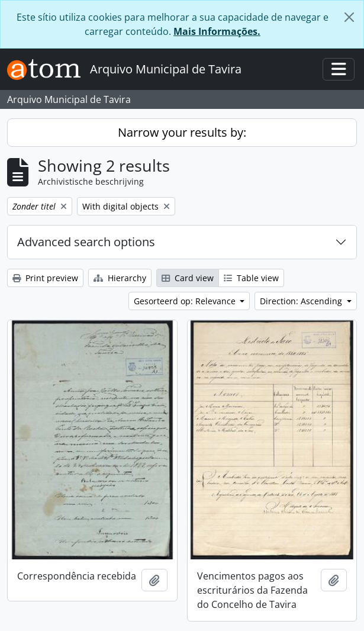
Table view (251, 278)
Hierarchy (120, 278)
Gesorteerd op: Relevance (186, 301)
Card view (188, 278)
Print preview (45, 278)
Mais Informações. (217, 31)
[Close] (349, 17)
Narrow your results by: (182, 132)
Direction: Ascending (302, 301)
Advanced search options (86, 242)
